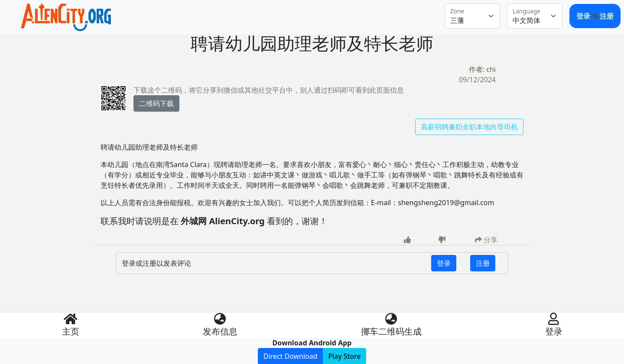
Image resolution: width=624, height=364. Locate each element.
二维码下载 (156, 103)
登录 (584, 16)
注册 (607, 16)
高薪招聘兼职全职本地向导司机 (469, 127)
